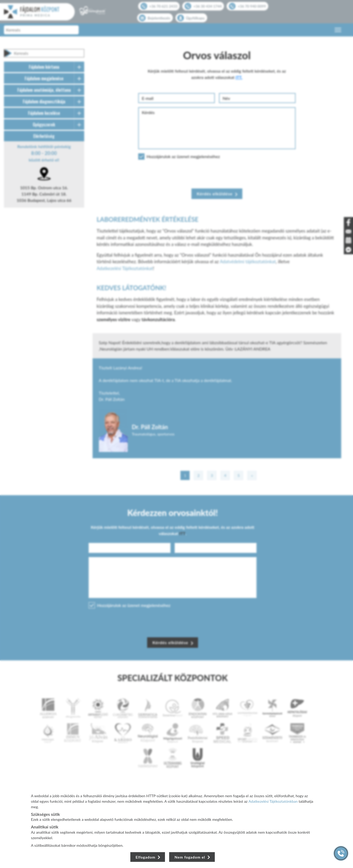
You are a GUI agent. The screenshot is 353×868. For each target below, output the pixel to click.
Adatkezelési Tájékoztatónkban (273, 801)
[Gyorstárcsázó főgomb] (341, 853)
